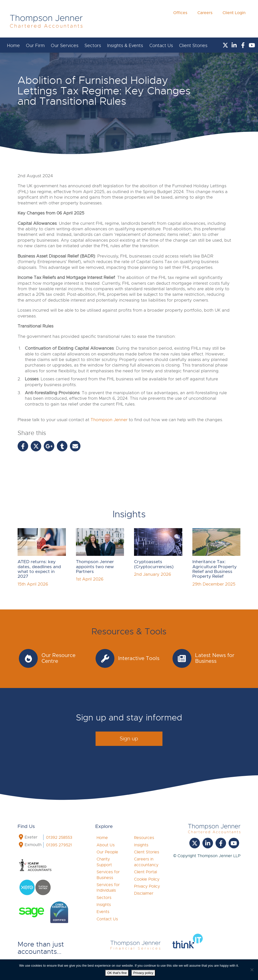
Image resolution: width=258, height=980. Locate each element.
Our (35, 46)
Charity (104, 862)
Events (103, 912)
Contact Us (161, 46)
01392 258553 (59, 838)
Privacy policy (143, 973)
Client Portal (145, 872)
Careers (205, 21)
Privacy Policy (147, 886)
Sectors (93, 46)
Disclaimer (144, 893)
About (106, 845)
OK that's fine (117, 973)
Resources (144, 838)
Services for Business (108, 875)
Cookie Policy (147, 879)
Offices (180, 21)
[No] (252, 970)
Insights (104, 905)
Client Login (234, 21)
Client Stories (193, 46)
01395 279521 (59, 845)
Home (13, 46)
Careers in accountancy (146, 862)
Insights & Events (125, 46)
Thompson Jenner (109, 420)
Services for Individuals (108, 888)
